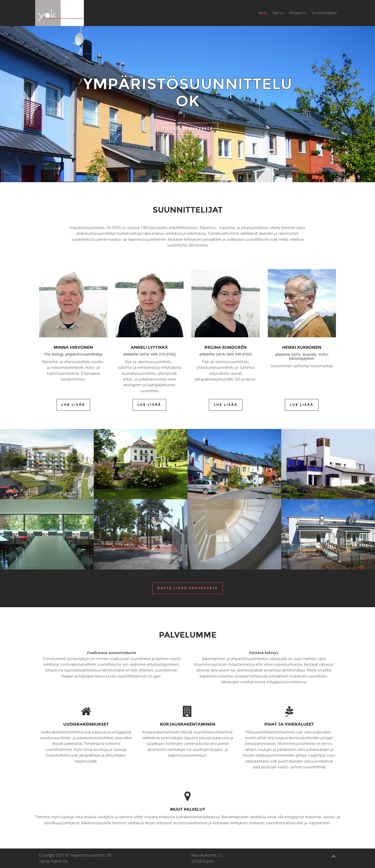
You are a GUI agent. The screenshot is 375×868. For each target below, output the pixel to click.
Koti (263, 13)
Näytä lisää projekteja (188, 588)
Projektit (298, 13)
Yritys (278, 13)
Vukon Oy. (60, 861)
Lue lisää (73, 405)
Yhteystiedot (324, 13)
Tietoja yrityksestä (188, 129)
